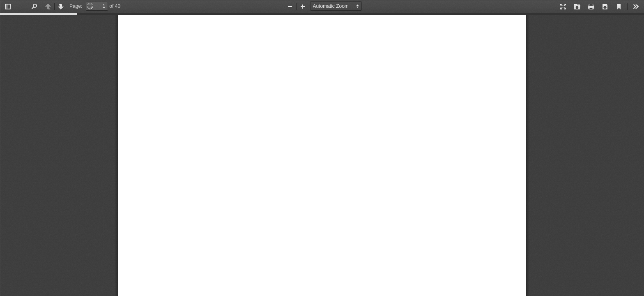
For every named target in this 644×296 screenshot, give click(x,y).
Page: (76, 6)
